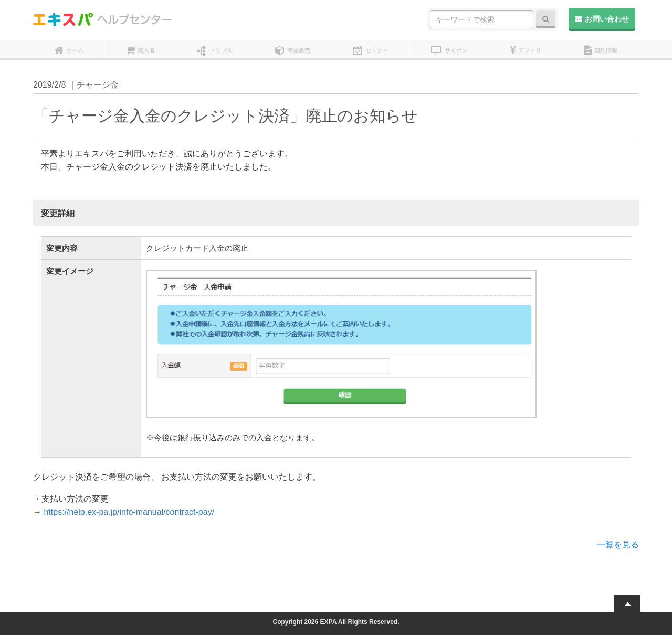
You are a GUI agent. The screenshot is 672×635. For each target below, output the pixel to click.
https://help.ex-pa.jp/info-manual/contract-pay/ (129, 512)
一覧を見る (618, 544)
